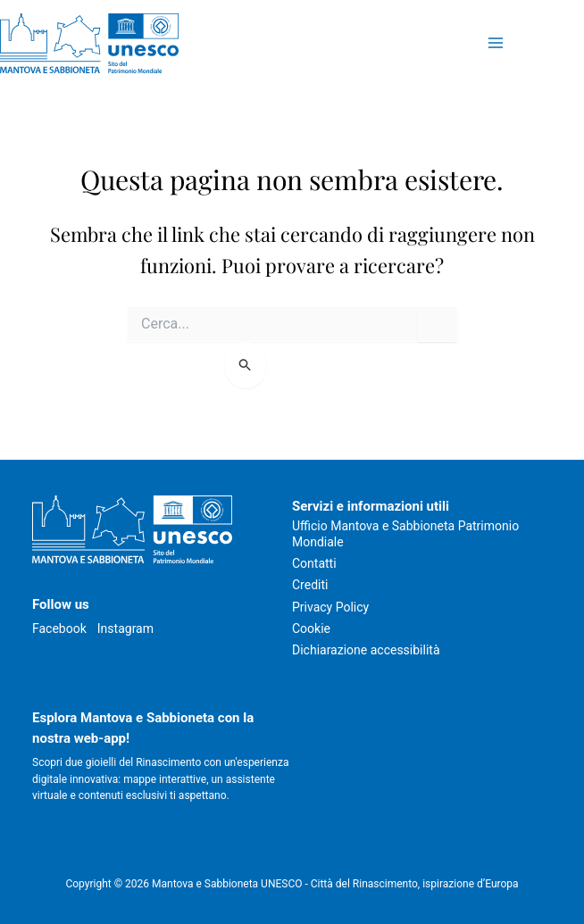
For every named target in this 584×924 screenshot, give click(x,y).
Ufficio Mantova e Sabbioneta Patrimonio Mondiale (405, 534)
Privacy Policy (330, 607)
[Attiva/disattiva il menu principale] (495, 43)
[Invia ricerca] (246, 365)
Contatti (314, 563)
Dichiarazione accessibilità (366, 650)
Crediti (310, 585)
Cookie (311, 628)
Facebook (59, 628)
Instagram (125, 628)
